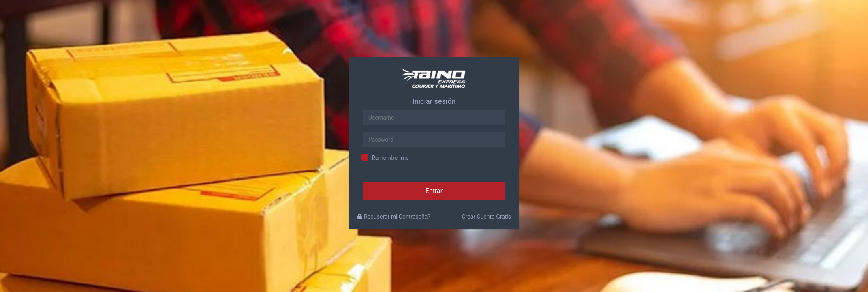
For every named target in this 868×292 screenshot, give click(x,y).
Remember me (390, 158)
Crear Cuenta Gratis (486, 217)
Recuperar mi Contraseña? (394, 217)
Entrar (434, 191)
